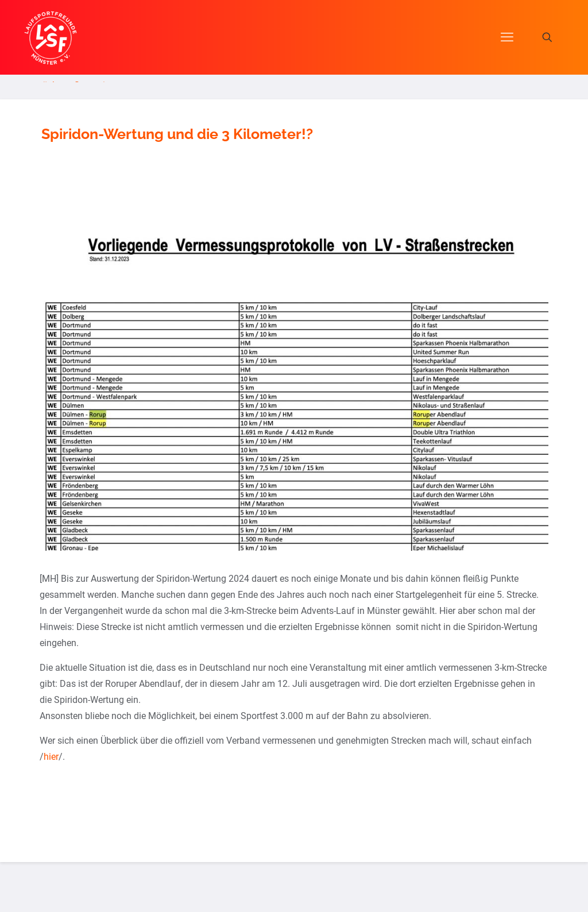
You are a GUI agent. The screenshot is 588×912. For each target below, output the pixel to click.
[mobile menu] (507, 37)
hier (51, 757)
